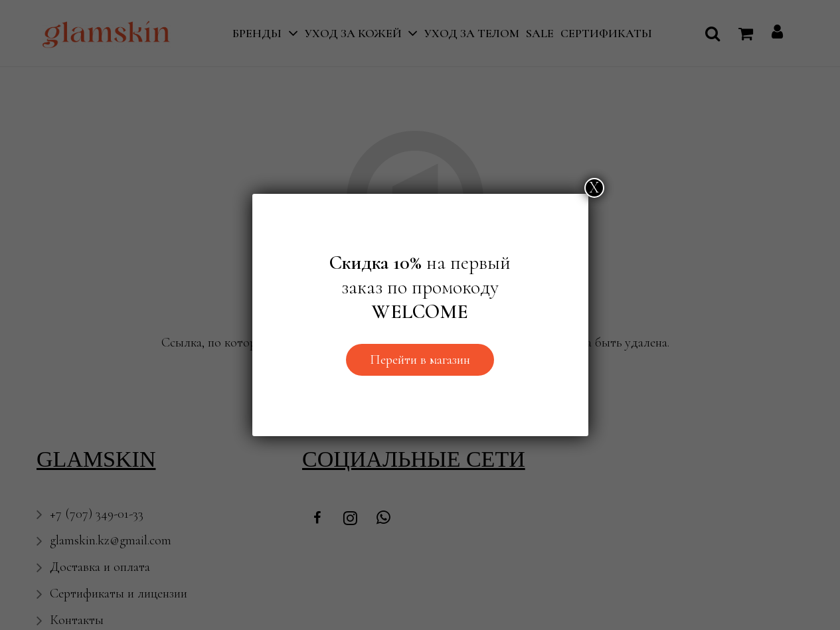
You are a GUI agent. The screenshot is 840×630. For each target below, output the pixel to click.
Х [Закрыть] (594, 188)
